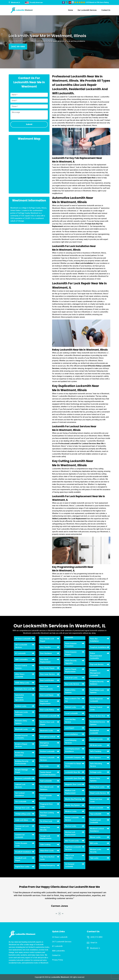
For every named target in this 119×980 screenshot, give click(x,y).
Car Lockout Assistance (20, 794)
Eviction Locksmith (47, 751)
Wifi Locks (94, 843)
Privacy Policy (58, 960)
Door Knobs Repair (47, 668)
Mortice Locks (71, 826)
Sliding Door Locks (97, 787)
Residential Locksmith (94, 732)
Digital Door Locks (22, 867)
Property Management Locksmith (95, 673)
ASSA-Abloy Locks (22, 683)
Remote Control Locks (96, 709)
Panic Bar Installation (94, 640)
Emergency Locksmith (44, 744)
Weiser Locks (95, 837)
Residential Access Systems (98, 723)
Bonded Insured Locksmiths (21, 737)
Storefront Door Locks (96, 800)
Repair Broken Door (98, 716)
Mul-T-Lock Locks (72, 841)
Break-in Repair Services (21, 745)
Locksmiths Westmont (60, 977)
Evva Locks (44, 766)
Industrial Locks (71, 678)
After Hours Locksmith (20, 675)
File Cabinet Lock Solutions (47, 788)
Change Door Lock (22, 808)
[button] (56, 914)
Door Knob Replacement (45, 661)
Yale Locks (94, 858)
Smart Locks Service (98, 793)
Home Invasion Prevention (71, 645)
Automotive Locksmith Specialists (20, 697)
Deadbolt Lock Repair (21, 859)
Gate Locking (45, 845)
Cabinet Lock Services (20, 786)
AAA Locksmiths (21, 660)
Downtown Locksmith (48, 716)
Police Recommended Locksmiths (96, 656)
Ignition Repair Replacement (71, 670)
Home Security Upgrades (71, 662)
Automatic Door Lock (23, 689)
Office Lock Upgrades (70, 857)
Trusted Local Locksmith (95, 821)
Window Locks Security (96, 851)
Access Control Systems (21, 667)
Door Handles (45, 647)
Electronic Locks (47, 731)
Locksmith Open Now (73, 778)
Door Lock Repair (47, 695)
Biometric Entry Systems (21, 722)
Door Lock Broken (47, 680)
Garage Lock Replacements (46, 837)
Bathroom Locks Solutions (21, 713)
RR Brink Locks (96, 745)
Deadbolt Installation (23, 852)
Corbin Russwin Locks (21, 845)
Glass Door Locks (47, 851)
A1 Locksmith (20, 653)
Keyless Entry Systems (70, 691)
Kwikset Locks (71, 707)
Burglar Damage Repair (21, 771)
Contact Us (106, 10)
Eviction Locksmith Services (47, 759)
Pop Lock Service (97, 664)
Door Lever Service (47, 674)
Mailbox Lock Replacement (70, 792)
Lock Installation (71, 734)
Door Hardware (46, 653)
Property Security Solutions (97, 683)
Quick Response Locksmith (96, 700)
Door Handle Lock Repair (47, 640)
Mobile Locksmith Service (72, 819)
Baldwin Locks (21, 706)
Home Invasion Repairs (71, 653)
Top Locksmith (96, 814)
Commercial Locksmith (20, 836)
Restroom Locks (96, 739)
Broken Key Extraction (20, 754)
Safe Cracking (96, 751)
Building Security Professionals (22, 762)
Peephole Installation (98, 647)
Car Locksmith (21, 802)
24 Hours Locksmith (23, 639)
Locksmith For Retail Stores (73, 765)
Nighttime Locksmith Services (73, 848)
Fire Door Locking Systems (47, 814)
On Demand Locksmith (70, 865)
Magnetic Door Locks (73, 784)
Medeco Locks (71, 811)
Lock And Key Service (70, 721)
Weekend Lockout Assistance (97, 830)
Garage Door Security (45, 829)
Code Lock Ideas (22, 820)
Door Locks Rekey (47, 710)
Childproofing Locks (23, 814)
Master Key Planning (73, 799)
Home (70, 10)
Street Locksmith (97, 808)
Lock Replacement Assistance (72, 750)
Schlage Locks (96, 772)
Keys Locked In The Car (73, 700)
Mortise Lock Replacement (70, 833)
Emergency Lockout (48, 737)
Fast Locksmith (46, 781)
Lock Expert (70, 728)
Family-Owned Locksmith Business (48, 774)
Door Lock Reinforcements (46, 688)
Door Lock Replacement (45, 702)
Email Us (94, 943)
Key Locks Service (72, 684)
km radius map (29, 167)
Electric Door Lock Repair (47, 723)
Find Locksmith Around (46, 797)
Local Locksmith (71, 713)
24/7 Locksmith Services (21, 646)
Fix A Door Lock (46, 821)
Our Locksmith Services (87, 10)
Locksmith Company (73, 757)
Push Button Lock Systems (97, 691)
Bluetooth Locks (21, 729)
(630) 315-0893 (18, 47)
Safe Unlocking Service (96, 765)
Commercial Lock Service (22, 827)
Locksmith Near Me (73, 772)
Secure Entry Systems (95, 780)
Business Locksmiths (23, 778)
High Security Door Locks (47, 858)
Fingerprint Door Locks (46, 805)
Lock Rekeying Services (71, 742)
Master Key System (72, 805)
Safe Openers (95, 758)
